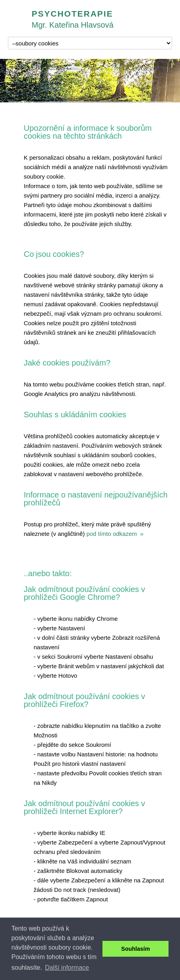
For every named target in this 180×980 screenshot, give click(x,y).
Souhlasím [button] (135, 949)
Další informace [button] (67, 968)
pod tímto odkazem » (115, 534)
